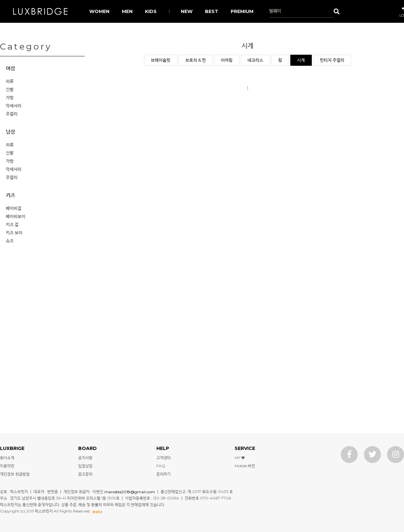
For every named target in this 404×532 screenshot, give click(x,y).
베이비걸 (14, 208)
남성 (10, 132)
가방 (10, 97)
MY (240, 458)
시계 (301, 60)
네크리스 (255, 60)
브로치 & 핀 (196, 60)
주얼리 (12, 114)
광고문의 (85, 474)
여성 (10, 68)
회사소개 (7, 458)
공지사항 (85, 458)
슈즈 (10, 241)
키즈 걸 (12, 224)
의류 (10, 81)
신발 (10, 89)
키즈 (10, 195)
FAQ (161, 466)
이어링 (227, 60)
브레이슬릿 (161, 60)
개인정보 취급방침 (15, 474)
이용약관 (7, 466)
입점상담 (85, 466)
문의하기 (164, 474)
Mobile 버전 (245, 466)
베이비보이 (16, 216)
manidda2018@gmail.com (130, 491)
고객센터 (164, 458)
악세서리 (14, 105)
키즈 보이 (14, 232)
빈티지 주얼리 (332, 60)
